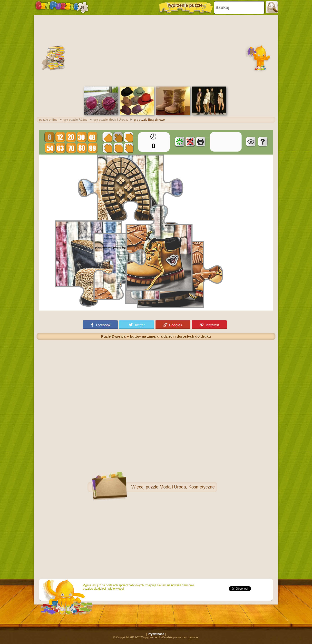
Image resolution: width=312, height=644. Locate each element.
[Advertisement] (156, 50)
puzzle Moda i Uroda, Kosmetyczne (180, 487)
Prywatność (156, 634)
